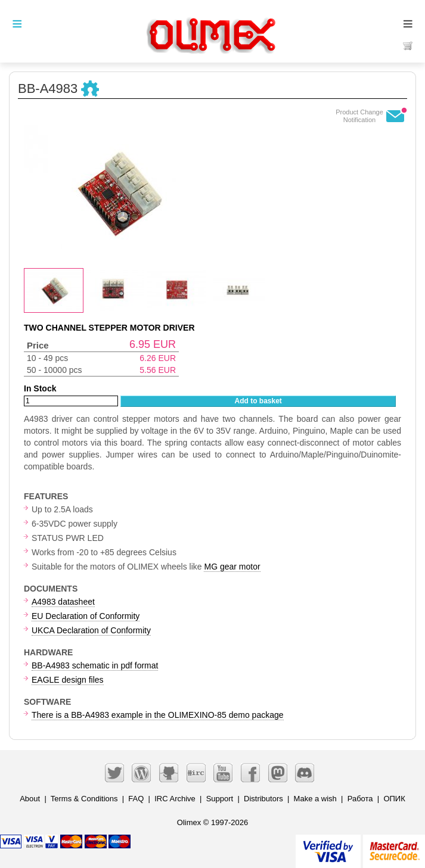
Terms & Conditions (84, 799)
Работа (360, 799)
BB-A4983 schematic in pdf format (95, 665)
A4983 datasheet (63, 602)
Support (220, 799)
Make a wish (315, 799)
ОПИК (394, 799)
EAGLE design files (68, 680)
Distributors (263, 799)
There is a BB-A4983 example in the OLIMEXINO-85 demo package (158, 715)
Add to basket (258, 401)
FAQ (136, 799)
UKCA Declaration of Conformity (91, 630)
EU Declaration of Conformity (86, 616)
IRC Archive (175, 799)
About (30, 799)
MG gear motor (232, 567)
